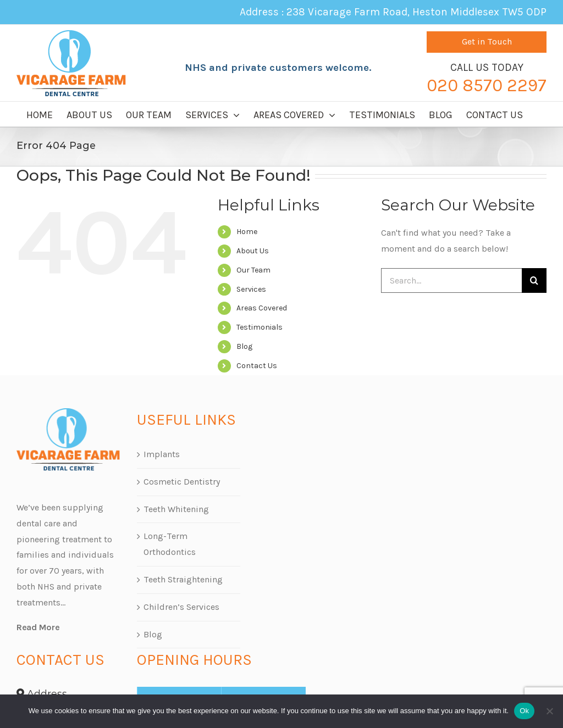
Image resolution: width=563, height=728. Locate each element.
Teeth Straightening (183, 579)
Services (251, 289)
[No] (549, 711)
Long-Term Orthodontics (170, 544)
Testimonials (260, 327)
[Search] (534, 280)
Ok (524, 711)
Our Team (253, 270)
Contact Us (257, 366)
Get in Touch (487, 41)
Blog (244, 346)
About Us (253, 251)
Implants (162, 454)
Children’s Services (181, 607)
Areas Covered (262, 308)
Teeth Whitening (176, 509)
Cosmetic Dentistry (182, 482)
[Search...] (451, 280)
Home (247, 232)
